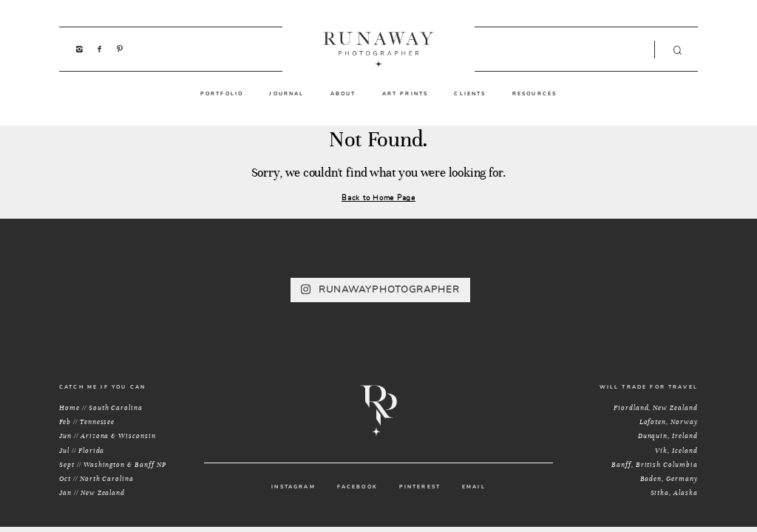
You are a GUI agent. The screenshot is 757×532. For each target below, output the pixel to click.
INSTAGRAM (293, 487)
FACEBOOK (357, 487)
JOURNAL (286, 94)
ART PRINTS (405, 94)
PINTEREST (420, 487)
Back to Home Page (378, 198)
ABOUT (343, 94)
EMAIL (474, 487)
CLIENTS (470, 94)
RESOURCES (534, 94)
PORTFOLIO (222, 94)
